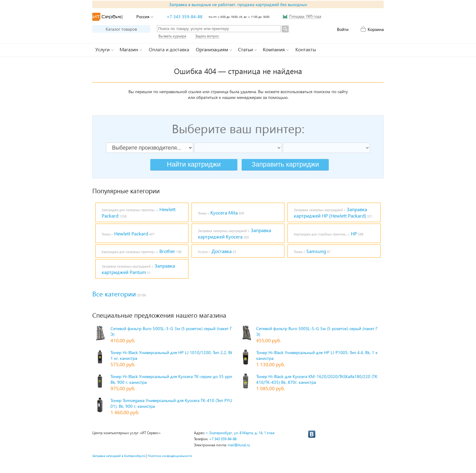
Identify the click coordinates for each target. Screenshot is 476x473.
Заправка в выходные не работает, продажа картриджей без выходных (238, 4)
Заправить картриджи (285, 164)
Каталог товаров (121, 29)
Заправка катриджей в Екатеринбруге (119, 456)
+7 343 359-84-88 (185, 17)
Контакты (306, 49)
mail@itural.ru (239, 445)
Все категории (114, 294)
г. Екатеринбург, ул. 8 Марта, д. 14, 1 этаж (240, 433)
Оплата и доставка (169, 49)
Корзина (376, 29)
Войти (343, 29)
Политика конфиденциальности (170, 456)
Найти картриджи (194, 164)
